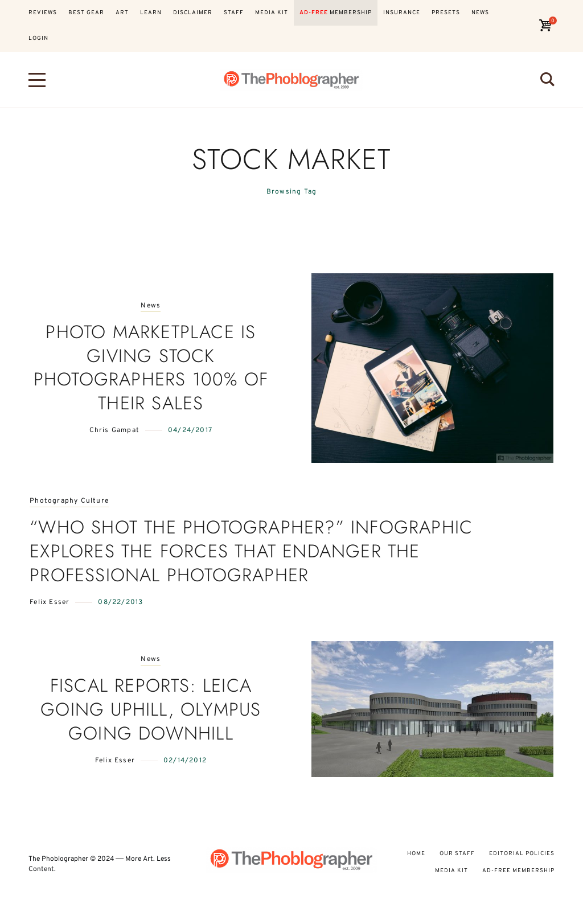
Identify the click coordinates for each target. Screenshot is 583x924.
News (151, 306)
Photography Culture (69, 501)
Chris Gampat (114, 430)
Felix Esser (50, 602)
